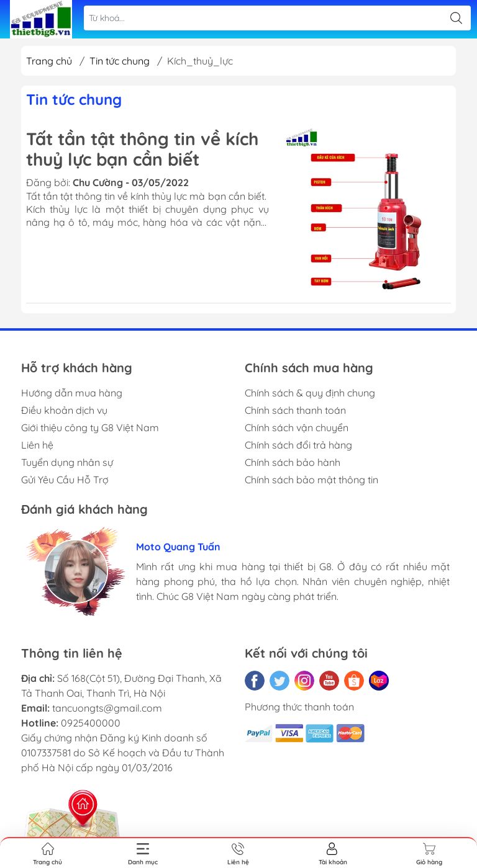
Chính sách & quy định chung (310, 393)
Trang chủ (49, 61)
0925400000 (91, 723)
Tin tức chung (120, 61)
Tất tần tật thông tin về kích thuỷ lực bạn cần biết (142, 149)
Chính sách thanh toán (295, 410)
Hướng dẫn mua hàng (72, 393)
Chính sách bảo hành (293, 462)
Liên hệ (37, 445)
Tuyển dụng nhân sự (67, 462)
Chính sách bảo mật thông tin (311, 480)
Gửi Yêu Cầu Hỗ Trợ (65, 480)
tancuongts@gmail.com (107, 708)
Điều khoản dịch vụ (64, 410)
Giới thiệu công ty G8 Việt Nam (90, 427)
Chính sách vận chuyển (297, 427)
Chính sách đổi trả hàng (298, 445)
